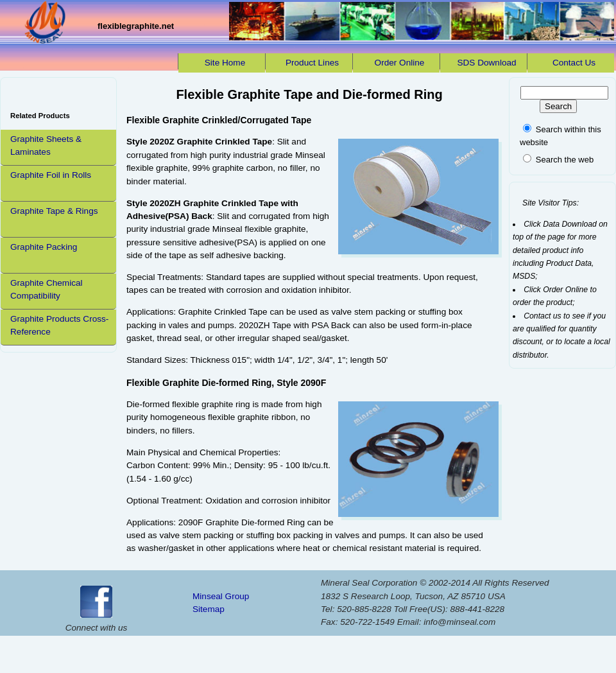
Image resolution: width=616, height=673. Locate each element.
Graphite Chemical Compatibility (47, 289)
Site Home (225, 63)
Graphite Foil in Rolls (51, 175)
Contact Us (574, 63)
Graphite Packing (44, 247)
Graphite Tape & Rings (54, 211)
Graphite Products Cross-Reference (59, 325)
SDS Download (486, 63)
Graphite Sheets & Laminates (46, 145)
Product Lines (312, 63)
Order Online (400, 63)
